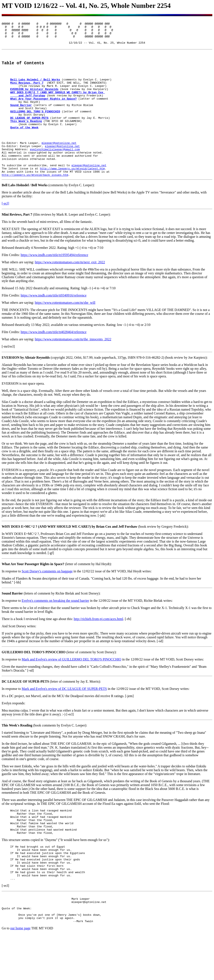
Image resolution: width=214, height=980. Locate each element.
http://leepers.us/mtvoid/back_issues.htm (35, 203)
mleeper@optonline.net (59, 165)
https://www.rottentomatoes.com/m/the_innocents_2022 (73, 368)
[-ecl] (5, 232)
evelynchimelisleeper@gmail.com (55, 173)
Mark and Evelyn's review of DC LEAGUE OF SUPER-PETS (64, 717)
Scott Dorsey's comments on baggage (47, 600)
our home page (20, 975)
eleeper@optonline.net (62, 169)
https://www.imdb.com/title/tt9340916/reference (54, 324)
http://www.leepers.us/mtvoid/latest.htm (72, 196)
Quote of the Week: (17, 952)
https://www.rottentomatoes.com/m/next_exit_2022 (70, 291)
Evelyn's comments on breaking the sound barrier (55, 629)
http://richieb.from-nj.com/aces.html (98, 647)
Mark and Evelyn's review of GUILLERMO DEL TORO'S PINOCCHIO (72, 688)
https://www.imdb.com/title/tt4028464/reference (54, 360)
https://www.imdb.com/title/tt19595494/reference (54, 283)
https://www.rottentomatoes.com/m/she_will (65, 331)
